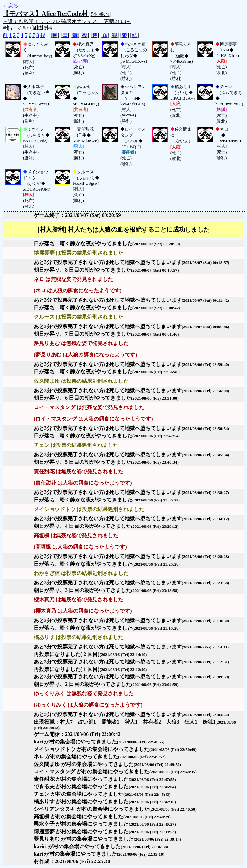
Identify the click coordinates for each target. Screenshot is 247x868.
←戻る (10, 6)
